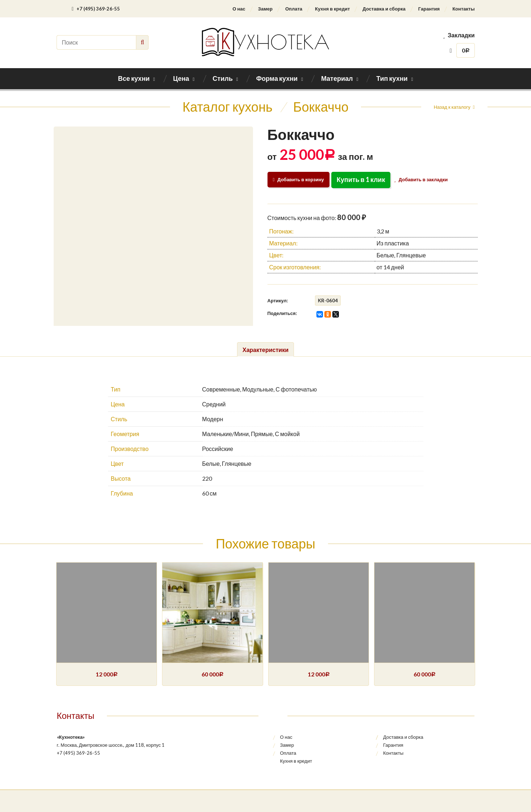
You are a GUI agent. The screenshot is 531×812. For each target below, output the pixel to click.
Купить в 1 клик (361, 179)
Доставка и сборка (384, 9)
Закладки (459, 35)
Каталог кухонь (228, 107)
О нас (239, 9)
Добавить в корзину (298, 179)
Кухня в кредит (332, 9)
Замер (265, 9)
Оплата (294, 9)
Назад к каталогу (452, 107)
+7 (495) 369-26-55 (96, 9)
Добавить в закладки (423, 179)
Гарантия (429, 9)
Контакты (463, 9)
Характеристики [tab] (265, 350)
